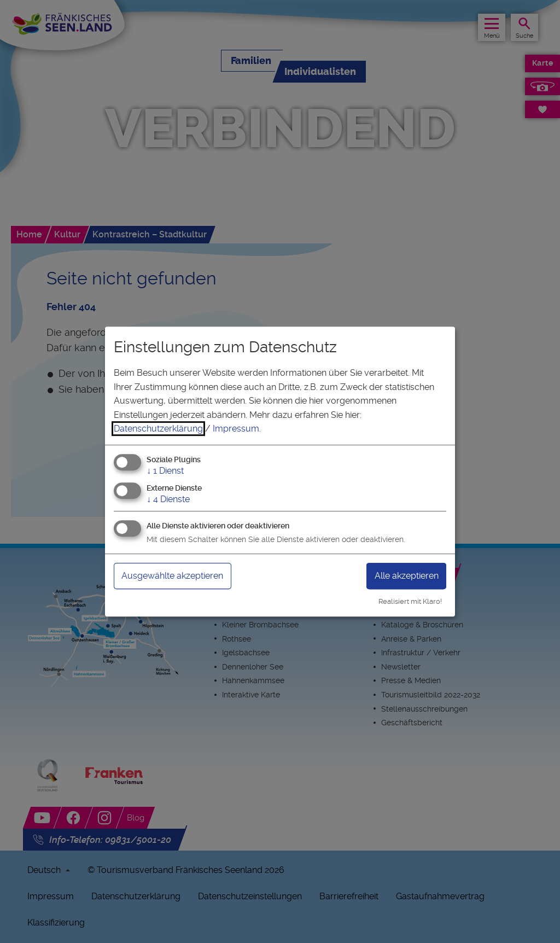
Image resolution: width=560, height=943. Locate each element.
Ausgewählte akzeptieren (172, 576)
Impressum (236, 429)
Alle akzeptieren (407, 576)
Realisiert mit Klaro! (410, 601)
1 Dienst (165, 471)
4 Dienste (168, 499)
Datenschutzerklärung (158, 429)
